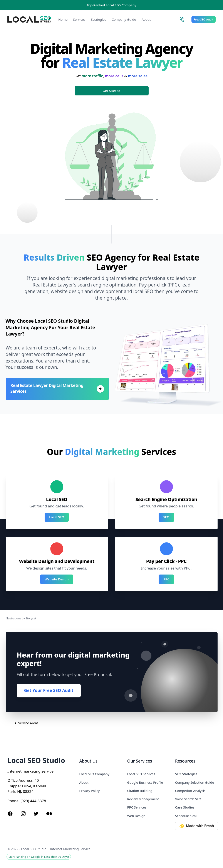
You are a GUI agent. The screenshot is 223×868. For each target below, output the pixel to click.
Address (26, 780)
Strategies (99, 19)
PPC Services (137, 807)
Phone (13, 801)
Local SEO (57, 517)
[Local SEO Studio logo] (29, 19)
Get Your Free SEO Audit (49, 690)
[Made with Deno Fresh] (195, 826)
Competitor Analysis (190, 791)
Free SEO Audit (204, 19)
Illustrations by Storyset (21, 618)
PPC (166, 579)
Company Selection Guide (195, 782)
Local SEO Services (141, 774)
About (146, 19)
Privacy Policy (89, 791)
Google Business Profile (145, 782)
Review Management (143, 799)
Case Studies (185, 807)
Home (63, 19)
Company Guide (124, 19)
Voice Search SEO (188, 799)
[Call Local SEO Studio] (182, 19)
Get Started (111, 91)
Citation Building (140, 791)
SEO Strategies (186, 774)
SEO (166, 517)
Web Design (136, 816)
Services (79, 19)
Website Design (57, 579)
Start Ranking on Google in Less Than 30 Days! (39, 857)
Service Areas (28, 723)
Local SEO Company (94, 774)
